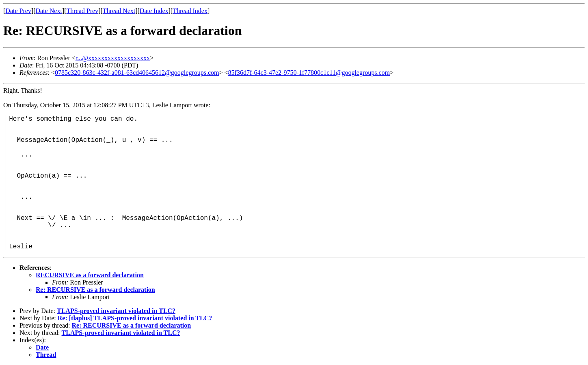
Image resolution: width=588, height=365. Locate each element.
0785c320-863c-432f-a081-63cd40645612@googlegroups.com (137, 73)
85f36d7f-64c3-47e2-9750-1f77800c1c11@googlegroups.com (309, 73)
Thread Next (119, 11)
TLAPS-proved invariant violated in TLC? (116, 311)
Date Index (154, 11)
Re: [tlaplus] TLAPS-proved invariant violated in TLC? (135, 318)
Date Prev (18, 11)
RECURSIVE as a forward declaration (90, 275)
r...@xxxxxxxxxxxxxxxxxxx (113, 58)
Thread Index (190, 11)
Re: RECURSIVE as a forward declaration (95, 290)
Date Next (49, 11)
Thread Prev (82, 11)
